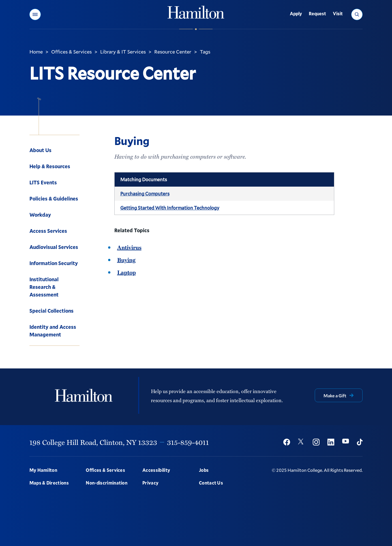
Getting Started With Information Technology (170, 208)
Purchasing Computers (145, 194)
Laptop (127, 272)
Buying (126, 260)
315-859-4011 (188, 442)
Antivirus (129, 247)
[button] (35, 14)
